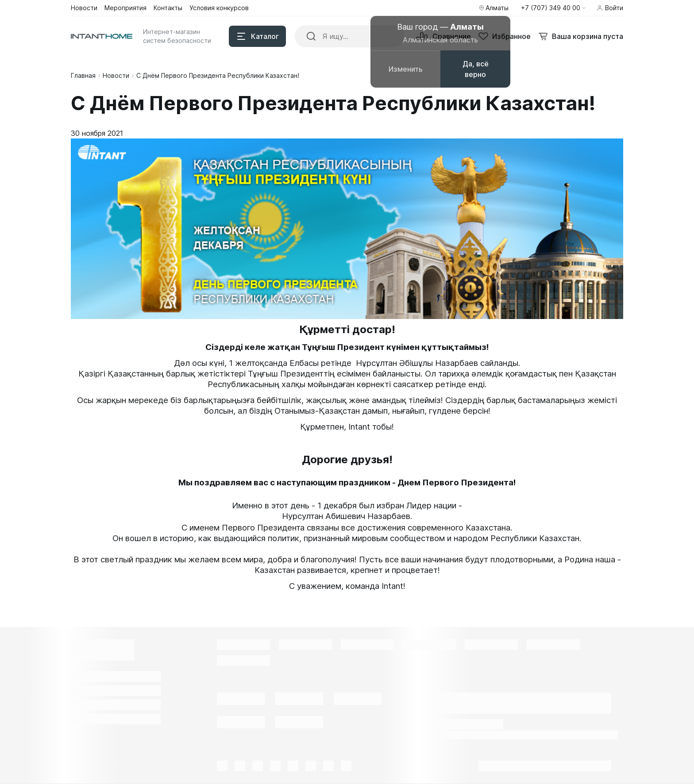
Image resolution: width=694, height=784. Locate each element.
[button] (553, 8)
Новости (116, 75)
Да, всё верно (476, 69)
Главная (83, 75)
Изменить (406, 69)
